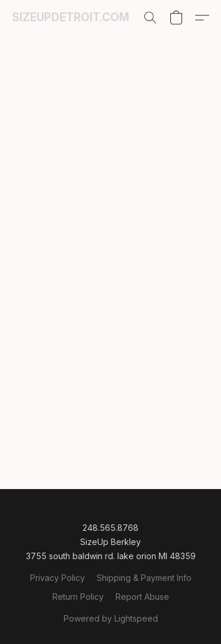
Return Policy (78, 597)
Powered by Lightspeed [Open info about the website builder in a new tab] (111, 618)
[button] (70, 18)
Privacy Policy (57, 578)
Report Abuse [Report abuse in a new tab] (142, 597)
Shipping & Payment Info (144, 578)
